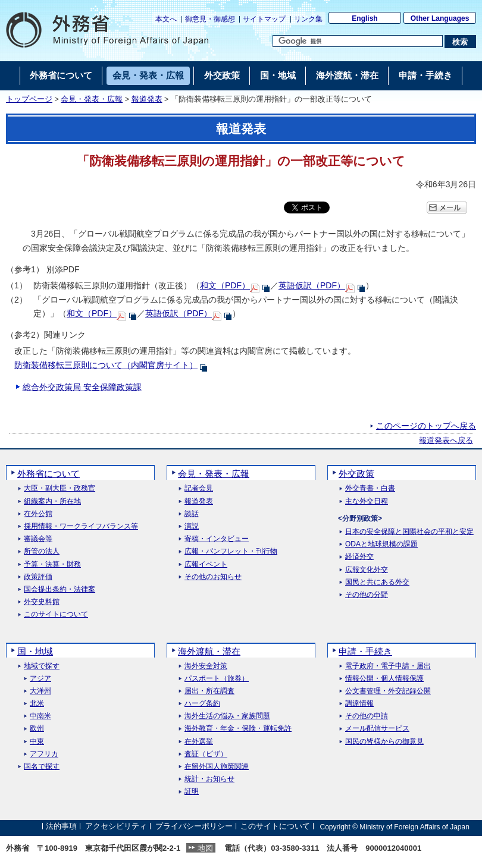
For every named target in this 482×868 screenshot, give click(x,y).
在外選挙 (199, 742)
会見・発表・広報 (92, 99)
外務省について (48, 474)
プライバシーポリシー (194, 827)
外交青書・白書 (370, 488)
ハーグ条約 (202, 704)
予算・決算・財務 (52, 564)
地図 (205, 848)
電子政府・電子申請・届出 (388, 666)
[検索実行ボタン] (460, 42)
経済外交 (359, 557)
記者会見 (199, 488)
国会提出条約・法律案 (60, 589)
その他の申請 (367, 716)
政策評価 (38, 577)
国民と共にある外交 (377, 582)
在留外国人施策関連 (217, 767)
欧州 (37, 729)
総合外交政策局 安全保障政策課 (82, 387)
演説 (192, 526)
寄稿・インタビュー (217, 539)
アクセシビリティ (116, 827)
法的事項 (61, 827)
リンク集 (308, 19)
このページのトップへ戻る (426, 426)
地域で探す (42, 666)
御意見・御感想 (210, 19)
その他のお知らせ (213, 577)
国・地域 (35, 651)
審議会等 (38, 539)
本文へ (166, 19)
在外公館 (38, 514)
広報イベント (206, 564)
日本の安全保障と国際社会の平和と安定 (409, 532)
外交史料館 (42, 602)
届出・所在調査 (209, 691)
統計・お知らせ (209, 779)
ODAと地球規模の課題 (381, 544)
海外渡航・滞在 (209, 651)
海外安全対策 (206, 666)
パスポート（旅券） (217, 679)
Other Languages (440, 18)
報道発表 (147, 99)
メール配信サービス (377, 729)
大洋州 (40, 691)
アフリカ (44, 754)
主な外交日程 (367, 501)
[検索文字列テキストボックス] (358, 41)
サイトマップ (264, 19)
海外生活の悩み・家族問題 (227, 716)
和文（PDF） (225, 285)
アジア (40, 679)
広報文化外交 (367, 570)
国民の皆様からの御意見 (384, 742)
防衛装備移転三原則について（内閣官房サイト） (106, 365)
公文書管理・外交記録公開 (388, 691)
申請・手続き (365, 651)
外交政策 (356, 474)
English (364, 18)
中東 (37, 742)
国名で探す (42, 767)
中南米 (40, 716)
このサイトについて (56, 614)
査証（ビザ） (206, 754)
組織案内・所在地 (52, 501)
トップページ (29, 99)
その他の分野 (367, 595)
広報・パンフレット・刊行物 (231, 551)
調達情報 (359, 704)
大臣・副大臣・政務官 (60, 488)
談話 (192, 514)
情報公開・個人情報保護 (384, 679)
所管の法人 (42, 551)
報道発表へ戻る (446, 441)
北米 (37, 704)
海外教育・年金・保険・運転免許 (238, 729)
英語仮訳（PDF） (312, 285)
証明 (192, 792)
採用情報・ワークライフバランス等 (81, 526)
